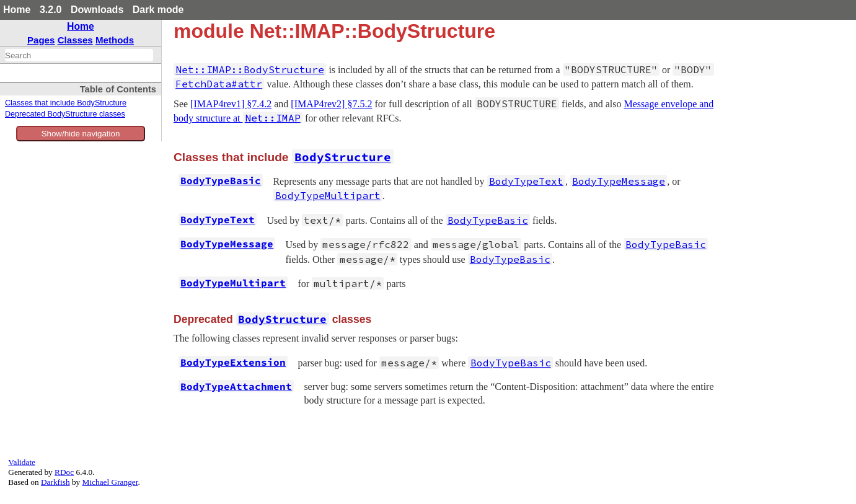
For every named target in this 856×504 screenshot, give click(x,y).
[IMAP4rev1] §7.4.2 (231, 104)
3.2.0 (51, 10)
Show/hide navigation (81, 134)
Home (17, 10)
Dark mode (158, 10)
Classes (75, 40)
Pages (41, 40)
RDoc (64, 472)
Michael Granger (110, 482)
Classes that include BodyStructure (66, 103)
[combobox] (79, 55)
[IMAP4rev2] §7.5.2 (331, 104)
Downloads (97, 10)
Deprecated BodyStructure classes (65, 114)
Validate (22, 462)
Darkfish (55, 482)
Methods (115, 40)
